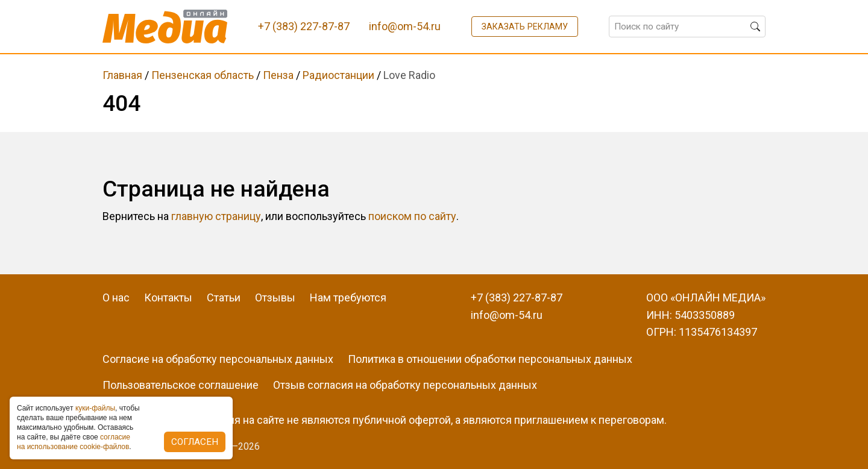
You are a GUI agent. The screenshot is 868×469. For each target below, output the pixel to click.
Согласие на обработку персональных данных (218, 359)
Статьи (224, 297)
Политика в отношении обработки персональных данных (490, 359)
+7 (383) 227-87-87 (517, 297)
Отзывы (275, 297)
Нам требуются (348, 297)
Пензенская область (203, 75)
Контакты (168, 297)
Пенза (278, 75)
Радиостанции (338, 75)
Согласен (195, 442)
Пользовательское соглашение (181, 385)
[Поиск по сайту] (687, 27)
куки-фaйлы (95, 408)
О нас (116, 297)
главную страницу (216, 216)
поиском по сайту (412, 216)
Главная (122, 75)
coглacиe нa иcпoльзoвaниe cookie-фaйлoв (74, 442)
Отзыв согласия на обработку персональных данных (405, 385)
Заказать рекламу (525, 27)
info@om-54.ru (507, 315)
